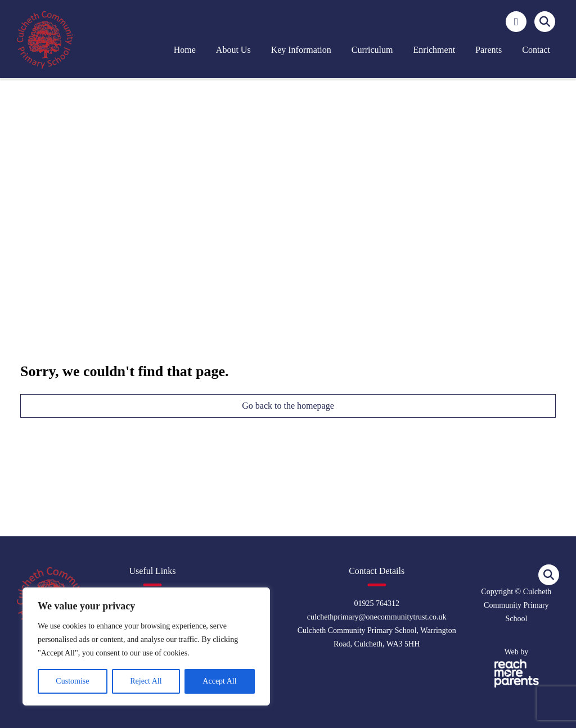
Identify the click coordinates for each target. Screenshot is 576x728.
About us (233, 50)
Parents (489, 50)
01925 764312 (377, 603)
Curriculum (372, 50)
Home (185, 50)
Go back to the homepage (288, 406)
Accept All (219, 681)
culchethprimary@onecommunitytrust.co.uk (377, 617)
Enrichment (434, 50)
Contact (536, 50)
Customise (72, 681)
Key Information (301, 50)
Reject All (146, 681)
